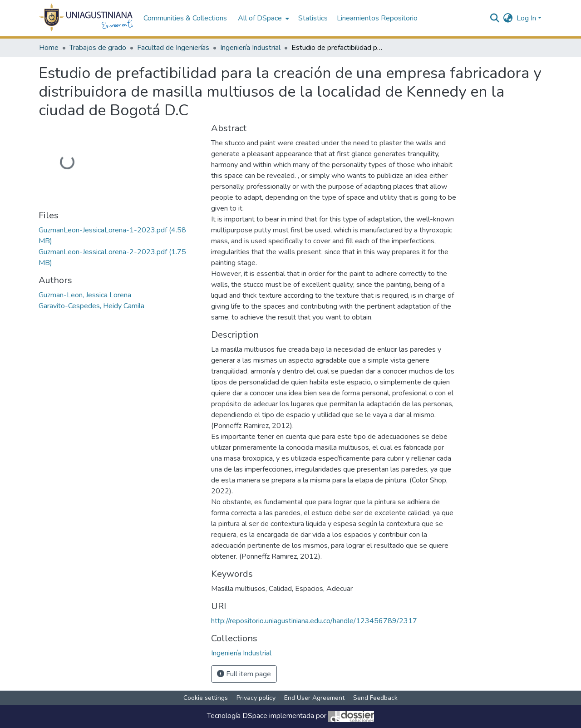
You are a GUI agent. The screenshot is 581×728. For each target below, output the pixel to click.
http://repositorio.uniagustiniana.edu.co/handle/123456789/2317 (314, 621)
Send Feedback (375, 698)
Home (49, 48)
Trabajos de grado (98, 48)
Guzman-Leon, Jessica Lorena (85, 295)
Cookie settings (206, 698)
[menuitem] (263, 18)
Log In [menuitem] (526, 18)
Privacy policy (256, 698)
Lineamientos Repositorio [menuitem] (377, 18)
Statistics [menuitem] (313, 18)
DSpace (255, 716)
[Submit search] (495, 18)
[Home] (86, 18)
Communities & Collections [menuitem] (185, 18)
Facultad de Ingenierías (173, 48)
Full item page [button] (244, 674)
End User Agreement (314, 698)
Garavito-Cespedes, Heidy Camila (91, 306)
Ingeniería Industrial (250, 48)
